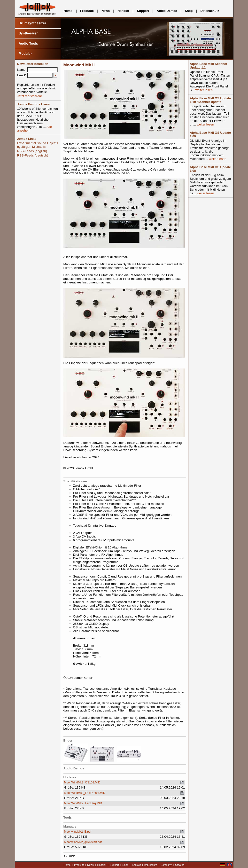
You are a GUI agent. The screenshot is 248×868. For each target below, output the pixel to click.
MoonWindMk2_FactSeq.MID (83, 803)
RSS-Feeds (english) (32, 151)
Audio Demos (167, 11)
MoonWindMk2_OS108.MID (82, 782)
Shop (189, 11)
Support (143, 11)
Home (68, 11)
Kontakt (136, 865)
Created (180, 865)
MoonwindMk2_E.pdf (78, 832)
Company (166, 865)
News (106, 11)
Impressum (151, 865)
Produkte (87, 11)
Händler (123, 11)
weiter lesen (204, 90)
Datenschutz (210, 11)
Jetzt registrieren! (30, 96)
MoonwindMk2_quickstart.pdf (83, 842)
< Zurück (69, 856)
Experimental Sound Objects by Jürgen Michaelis (38, 145)
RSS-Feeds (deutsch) (33, 155)
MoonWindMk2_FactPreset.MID (85, 793)
